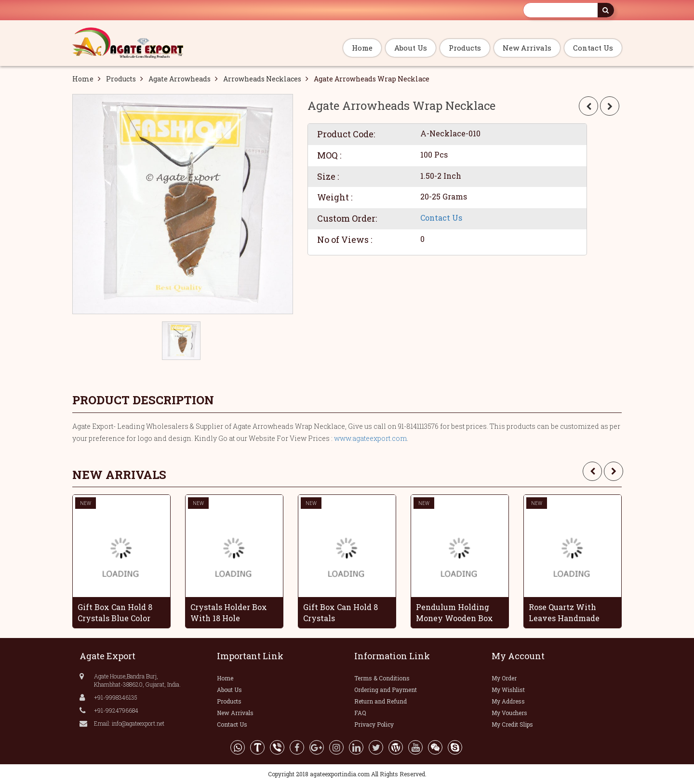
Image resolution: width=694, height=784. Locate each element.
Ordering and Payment (386, 690)
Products (465, 48)
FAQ (360, 713)
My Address (508, 701)
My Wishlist (508, 690)
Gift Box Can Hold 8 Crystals (340, 612)
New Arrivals (527, 48)
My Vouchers (509, 713)
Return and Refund (380, 701)
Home (362, 48)
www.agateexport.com (370, 438)
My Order (504, 678)
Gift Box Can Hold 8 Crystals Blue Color (115, 612)
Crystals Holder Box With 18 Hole (229, 612)
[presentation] (592, 471)
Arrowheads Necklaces (262, 79)
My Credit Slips (512, 724)
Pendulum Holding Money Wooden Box (454, 612)
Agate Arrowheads (180, 79)
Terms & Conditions (382, 678)
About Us (411, 48)
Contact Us (593, 48)
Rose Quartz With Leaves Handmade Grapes (564, 612)
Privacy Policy (374, 724)
